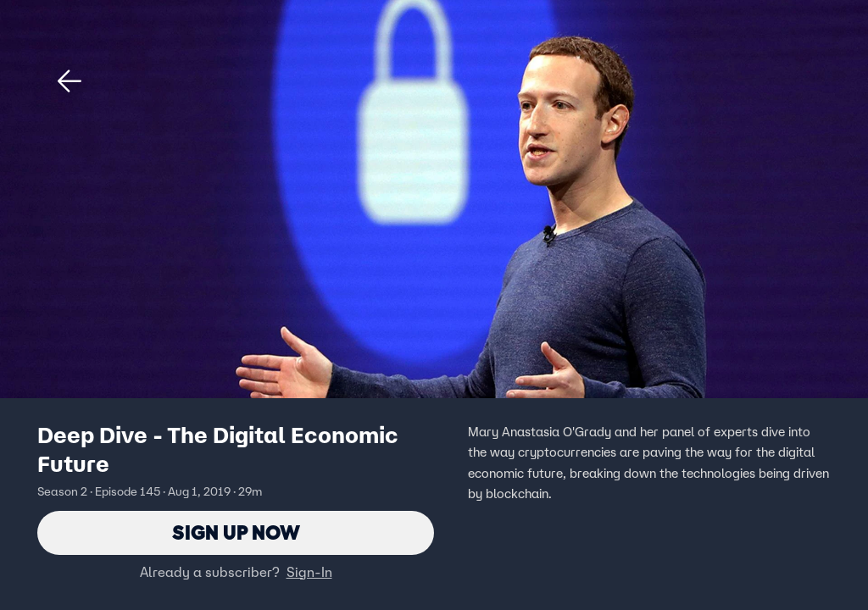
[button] (70, 81)
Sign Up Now (236, 532)
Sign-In (309, 572)
